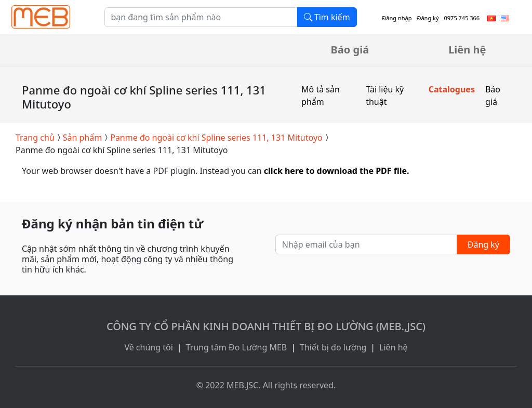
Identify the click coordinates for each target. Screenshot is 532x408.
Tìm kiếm (327, 17)
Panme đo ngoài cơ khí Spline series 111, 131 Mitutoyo (216, 138)
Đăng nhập (397, 18)
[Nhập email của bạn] (366, 244)
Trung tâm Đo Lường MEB (237, 347)
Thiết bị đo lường (333, 347)
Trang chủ (35, 138)
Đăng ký (428, 18)
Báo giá (350, 50)
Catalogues (452, 89)
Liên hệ (467, 50)
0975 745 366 (462, 18)
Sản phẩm (82, 138)
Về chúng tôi (148, 347)
